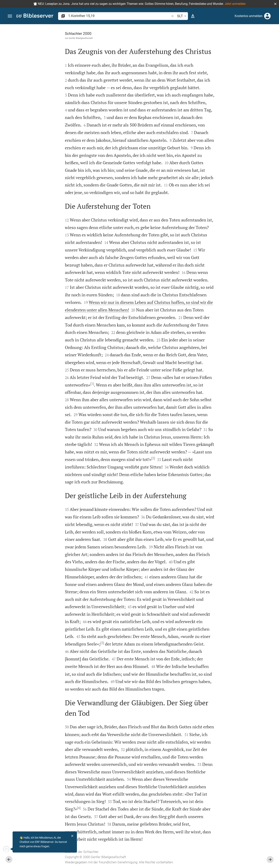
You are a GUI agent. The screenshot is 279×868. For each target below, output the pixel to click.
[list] (238, 148)
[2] (110, 458)
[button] (275, 4)
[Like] (203, 40)
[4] (35, 808)
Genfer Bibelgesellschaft (37, 38)
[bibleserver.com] (35, 16)
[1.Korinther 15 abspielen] (238, 211)
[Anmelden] (267, 16)
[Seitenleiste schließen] (194, 450)
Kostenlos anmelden (249, 16)
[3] (59, 643)
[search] (119, 16)
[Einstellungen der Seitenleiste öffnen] (267, 40)
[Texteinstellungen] (193, 16)
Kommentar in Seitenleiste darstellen (232, 130)
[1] (49, 384)
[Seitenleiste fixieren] (194, 28)
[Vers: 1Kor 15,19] (235, 31)
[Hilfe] (273, 40)
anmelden (224, 61)
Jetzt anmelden (235, 4)
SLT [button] (182, 16)
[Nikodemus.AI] (9, 849)
